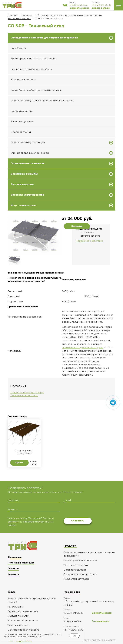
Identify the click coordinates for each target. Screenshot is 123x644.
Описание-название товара (27, 393)
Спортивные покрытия (24, 174)
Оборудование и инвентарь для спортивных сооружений (44, 38)
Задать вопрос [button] (101, 8)
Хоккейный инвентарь (23, 80)
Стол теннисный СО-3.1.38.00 (24, 452)
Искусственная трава (24, 205)
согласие (13, 522)
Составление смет (19, 625)
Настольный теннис (22, 111)
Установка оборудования (23, 620)
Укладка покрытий (18, 616)
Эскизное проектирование (24, 630)
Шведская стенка (21, 132)
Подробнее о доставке (89, 241)
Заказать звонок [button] (80, 8)
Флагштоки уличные (22, 121)
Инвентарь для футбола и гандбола (31, 69)
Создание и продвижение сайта (90, 640)
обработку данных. (34, 636)
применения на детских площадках (82, 347)
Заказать (77, 226)
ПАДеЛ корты (18, 48)
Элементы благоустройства (27, 195)
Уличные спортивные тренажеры (30, 153)
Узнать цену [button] (33, 463)
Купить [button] (19, 462)
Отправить (78, 521)
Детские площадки (22, 184)
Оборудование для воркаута (28, 142)
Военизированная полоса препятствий (34, 59)
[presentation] (86, 511)
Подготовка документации (23, 611)
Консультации (16, 607)
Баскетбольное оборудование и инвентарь (36, 90)
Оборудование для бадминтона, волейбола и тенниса (42, 100)
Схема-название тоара (24, 395)
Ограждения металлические (28, 163)
